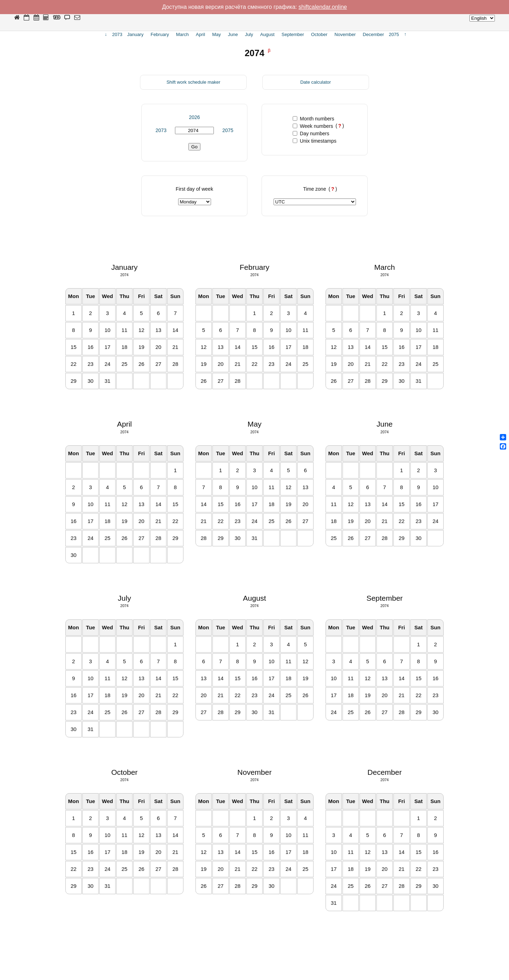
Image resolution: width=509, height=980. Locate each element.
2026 (194, 117)
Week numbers (313, 126)
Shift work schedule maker (193, 82)
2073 (161, 130)
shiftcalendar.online (323, 7)
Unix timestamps (314, 141)
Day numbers (311, 133)
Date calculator (315, 82)
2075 (228, 130)
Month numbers (313, 119)
